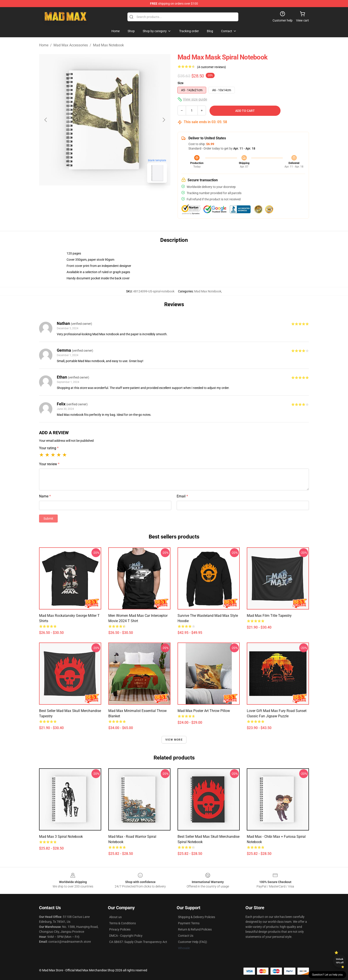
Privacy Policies (120, 929)
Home (44, 45)
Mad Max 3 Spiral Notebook (61, 837)
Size (181, 83)
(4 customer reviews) (212, 67)
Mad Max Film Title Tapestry (269, 616)
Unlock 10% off (340, 961)
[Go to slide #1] (93, 196)
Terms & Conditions (123, 923)
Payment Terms (189, 923)
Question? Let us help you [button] (327, 975)
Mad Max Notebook (108, 45)
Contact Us (186, 936)
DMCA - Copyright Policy (126, 936)
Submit (48, 519)
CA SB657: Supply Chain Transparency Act (138, 942)
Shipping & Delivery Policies (197, 917)
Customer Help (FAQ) (193, 942)
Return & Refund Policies (195, 929)
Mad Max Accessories (71, 45)
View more (174, 740)
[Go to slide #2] (116, 196)
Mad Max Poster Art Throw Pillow (204, 711)
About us (115, 917)
